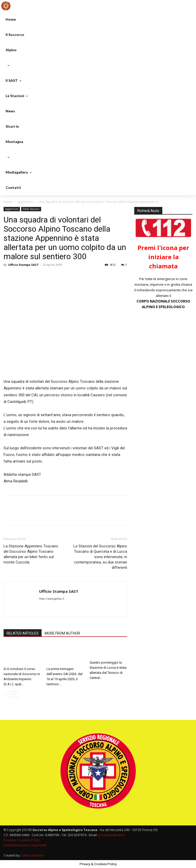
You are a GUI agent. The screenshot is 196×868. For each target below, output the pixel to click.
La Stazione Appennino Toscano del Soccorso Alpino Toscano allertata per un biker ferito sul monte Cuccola (31, 554)
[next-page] (15, 694)
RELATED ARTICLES (23, 633)
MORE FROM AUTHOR (62, 633)
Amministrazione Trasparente (25, 845)
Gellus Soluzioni (33, 855)
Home (8, 202)
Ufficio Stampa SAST (23, 265)
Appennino (25, 202)
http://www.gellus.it (52, 599)
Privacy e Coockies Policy (22, 840)
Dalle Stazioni (31, 209)
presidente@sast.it (111, 835)
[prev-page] (7, 694)
